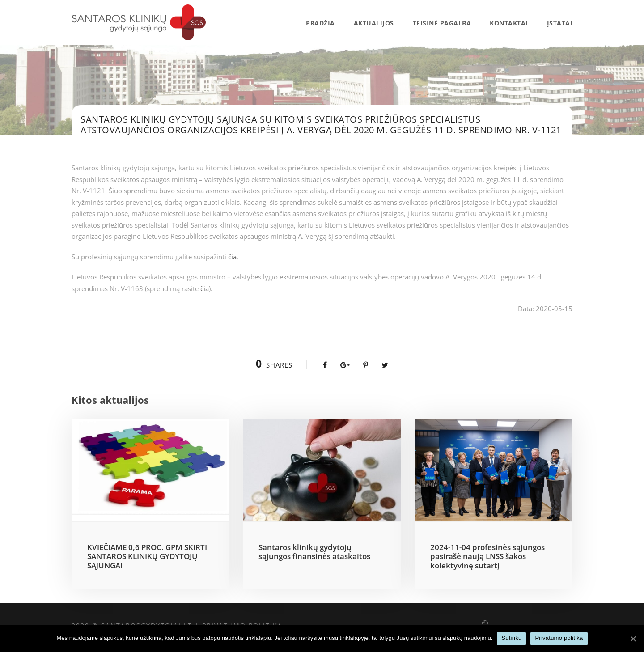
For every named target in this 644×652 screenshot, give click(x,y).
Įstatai (560, 23)
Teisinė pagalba (442, 23)
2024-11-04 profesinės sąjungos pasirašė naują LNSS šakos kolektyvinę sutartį (487, 556)
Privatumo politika (559, 638)
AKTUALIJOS (374, 23)
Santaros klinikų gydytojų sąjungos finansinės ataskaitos (314, 552)
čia (232, 257)
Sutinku (511, 638)
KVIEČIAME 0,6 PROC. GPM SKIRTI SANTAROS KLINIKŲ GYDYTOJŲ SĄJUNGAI (147, 556)
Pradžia (320, 23)
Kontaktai (509, 23)
